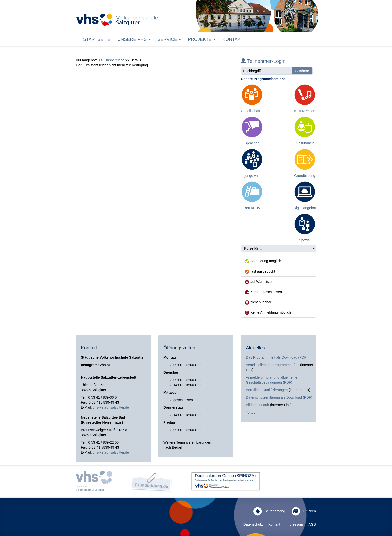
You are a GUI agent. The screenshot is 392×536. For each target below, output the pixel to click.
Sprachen (252, 143)
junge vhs (252, 176)
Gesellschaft (251, 111)
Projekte (202, 39)
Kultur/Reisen (305, 111)
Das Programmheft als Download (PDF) (277, 357)
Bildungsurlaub (258, 405)
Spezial (305, 240)
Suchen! (302, 71)
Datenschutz (253, 524)
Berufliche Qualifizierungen (267, 390)
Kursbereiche (114, 60)
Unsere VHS (134, 39)
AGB (312, 524)
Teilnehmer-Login (263, 61)
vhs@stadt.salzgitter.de (111, 407)
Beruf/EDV (252, 208)
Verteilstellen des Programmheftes (273, 365)
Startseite (97, 39)
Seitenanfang (269, 511)
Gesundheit (305, 143)
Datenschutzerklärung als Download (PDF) (279, 397)
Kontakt (233, 39)
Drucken (304, 511)
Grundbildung (305, 176)
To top (251, 412)
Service (169, 39)
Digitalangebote (306, 208)
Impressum (294, 524)
